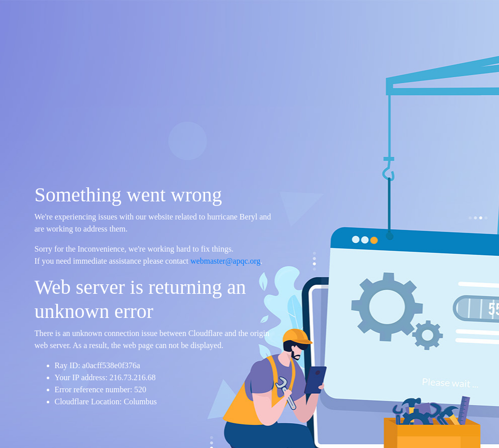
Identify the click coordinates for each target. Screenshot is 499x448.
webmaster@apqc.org (225, 261)
